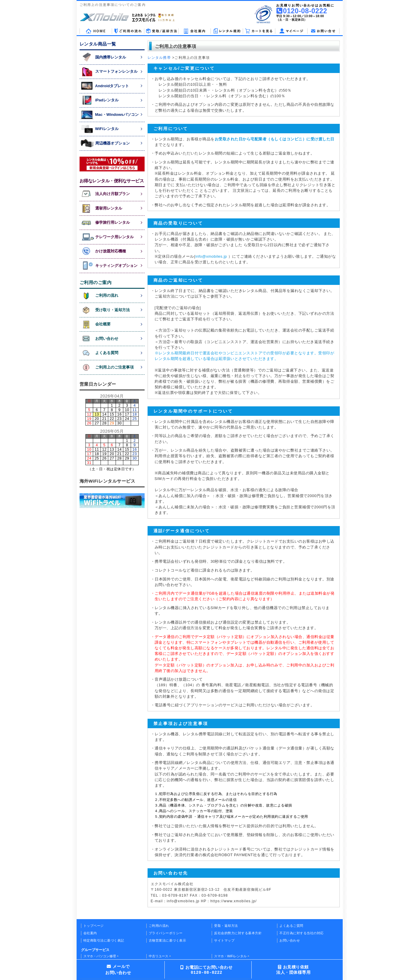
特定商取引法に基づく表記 (104, 940)
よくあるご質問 (291, 926)
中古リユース (158, 956)
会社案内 (90, 933)
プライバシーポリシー (166, 933)
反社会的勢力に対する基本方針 (238, 933)
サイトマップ (224, 940)
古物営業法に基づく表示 (168, 940)
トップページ (94, 926)
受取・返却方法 (226, 926)
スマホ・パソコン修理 (100, 956)
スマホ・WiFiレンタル (230, 956)
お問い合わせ (290, 940)
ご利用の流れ (159, 926)
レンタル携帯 (159, 58)
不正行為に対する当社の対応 (302, 933)
